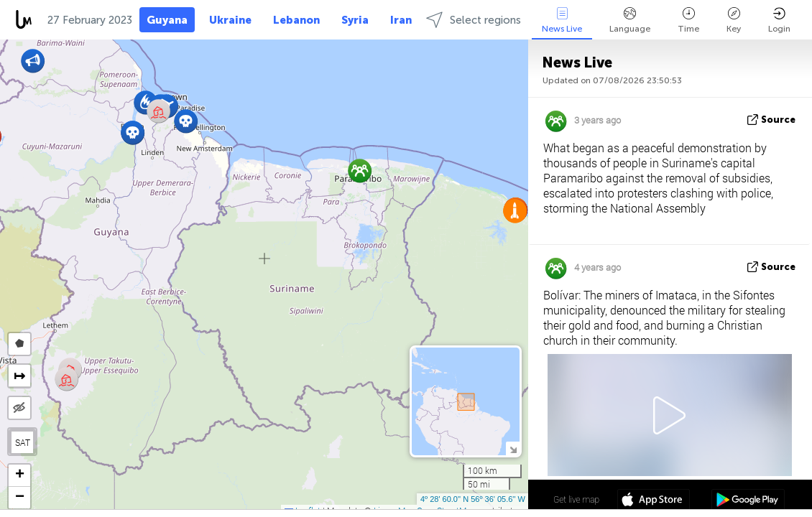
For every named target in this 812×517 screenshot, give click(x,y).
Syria (355, 20)
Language (630, 20)
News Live (562, 20)
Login (779, 20)
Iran (401, 20)
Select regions (474, 20)
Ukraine (230, 20)
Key (734, 20)
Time (688, 20)
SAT (23, 442)
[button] (186, 121)
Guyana (167, 20)
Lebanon (296, 20)
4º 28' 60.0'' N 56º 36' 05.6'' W (473, 499)
